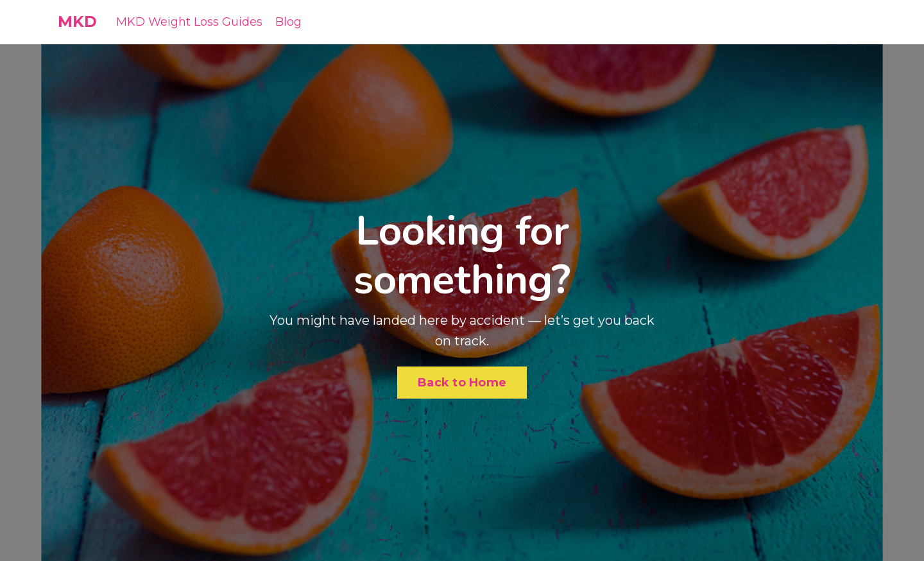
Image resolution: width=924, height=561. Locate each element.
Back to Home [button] (462, 383)
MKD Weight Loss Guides (189, 22)
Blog (288, 22)
